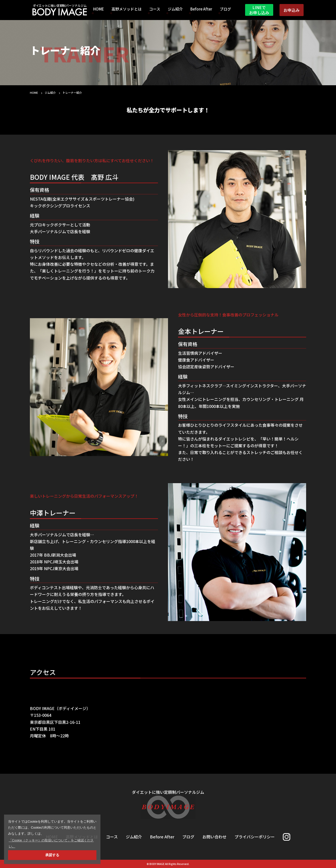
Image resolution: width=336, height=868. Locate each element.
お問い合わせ (214, 837)
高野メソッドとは (127, 9)
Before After (201, 9)
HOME (99, 9)
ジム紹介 (175, 9)
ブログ (225, 9)
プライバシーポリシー (255, 837)
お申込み (292, 10)
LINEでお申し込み (259, 10)
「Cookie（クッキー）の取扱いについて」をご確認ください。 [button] (51, 843)
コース (155, 9)
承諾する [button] (52, 855)
